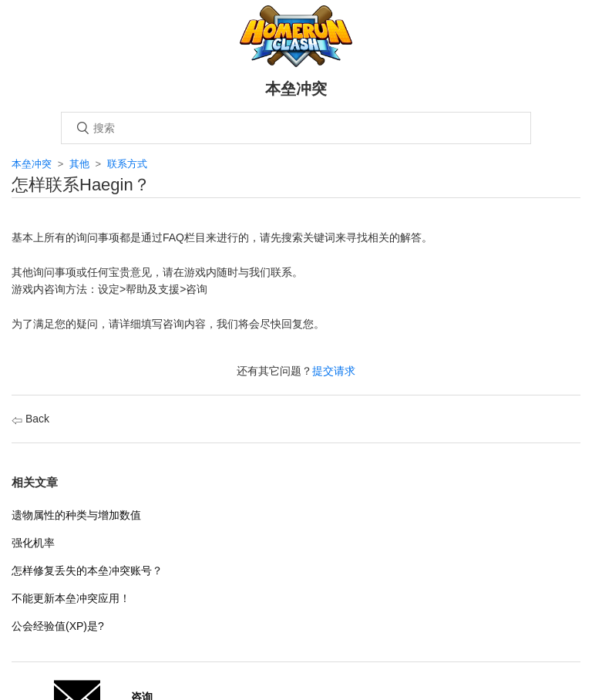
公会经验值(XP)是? (58, 626)
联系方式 (127, 164)
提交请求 (334, 371)
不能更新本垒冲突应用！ (71, 598)
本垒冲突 (32, 164)
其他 (79, 164)
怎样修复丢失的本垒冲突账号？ (87, 570)
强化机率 (33, 543)
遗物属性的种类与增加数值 (76, 515)
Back (30, 419)
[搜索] (296, 128)
